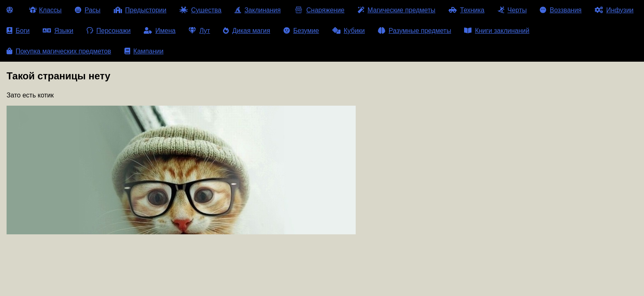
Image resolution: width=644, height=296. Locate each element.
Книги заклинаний (497, 31)
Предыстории (140, 10)
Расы (88, 10)
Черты (512, 10)
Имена (160, 31)
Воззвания (561, 10)
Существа (200, 10)
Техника (466, 10)
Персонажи (109, 31)
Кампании (144, 51)
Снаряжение (319, 10)
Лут (199, 31)
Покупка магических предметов (59, 51)
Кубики (349, 31)
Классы (45, 10)
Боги (18, 31)
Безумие (301, 31)
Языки (58, 31)
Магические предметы (397, 10)
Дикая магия (246, 31)
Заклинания (258, 10)
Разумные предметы (414, 31)
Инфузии (614, 10)
